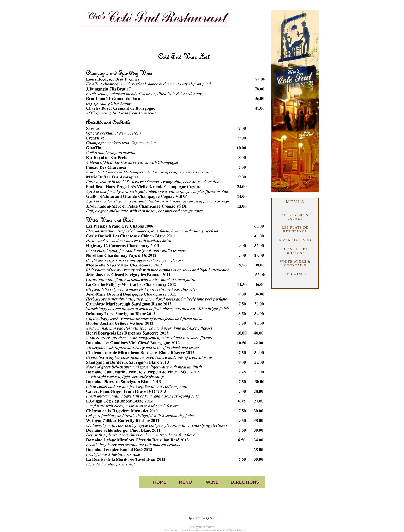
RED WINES (295, 274)
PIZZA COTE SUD (295, 240)
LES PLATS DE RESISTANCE (295, 229)
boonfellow (207, 527)
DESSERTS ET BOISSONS (295, 251)
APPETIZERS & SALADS (295, 217)
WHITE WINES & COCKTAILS (295, 263)
